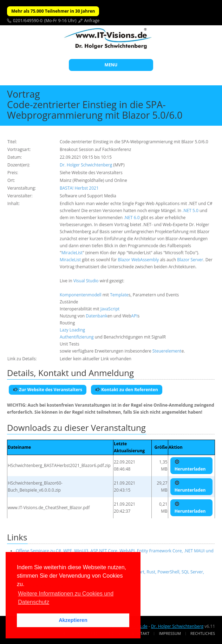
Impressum (170, 633)
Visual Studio (86, 281)
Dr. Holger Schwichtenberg (86, 165)
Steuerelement (167, 351)
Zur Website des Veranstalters (48, 390)
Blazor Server (190, 260)
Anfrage (92, 21)
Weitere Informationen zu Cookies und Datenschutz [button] (66, 598)
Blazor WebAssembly (139, 260)
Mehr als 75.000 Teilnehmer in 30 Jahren (53, 11)
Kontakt (141, 633)
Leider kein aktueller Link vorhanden (96, 359)
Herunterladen (190, 466)
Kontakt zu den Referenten (127, 390)
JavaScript (110, 309)
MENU (111, 65)
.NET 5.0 (190, 211)
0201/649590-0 (28, 21)
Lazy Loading (72, 330)
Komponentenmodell (81, 295)
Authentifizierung (77, 337)
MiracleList (72, 253)
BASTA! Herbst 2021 (79, 188)
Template (119, 295)
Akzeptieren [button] (73, 620)
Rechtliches (203, 633)
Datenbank (96, 316)
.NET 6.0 (132, 218)
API (134, 316)
